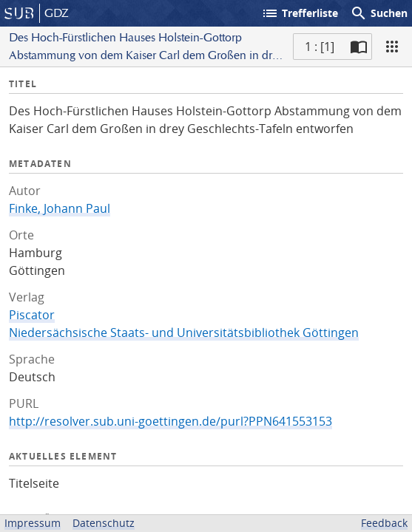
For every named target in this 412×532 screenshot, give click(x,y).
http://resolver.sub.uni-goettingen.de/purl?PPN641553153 (170, 421)
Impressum (33, 523)
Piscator (32, 315)
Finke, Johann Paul (60, 208)
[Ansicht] (392, 47)
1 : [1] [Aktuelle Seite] (320, 47)
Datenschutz (104, 523)
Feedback (384, 523)
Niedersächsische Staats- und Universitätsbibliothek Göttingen (184, 332)
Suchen (379, 13)
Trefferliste (300, 13)
